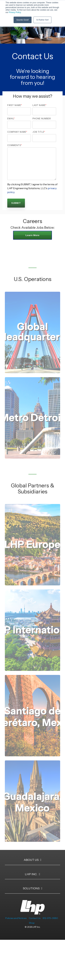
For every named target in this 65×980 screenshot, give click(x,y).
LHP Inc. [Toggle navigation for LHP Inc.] (31, 874)
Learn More (32, 235)
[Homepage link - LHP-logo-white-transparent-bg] (32, 913)
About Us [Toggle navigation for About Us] (31, 860)
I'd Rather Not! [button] (42, 20)
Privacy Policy (15, 12)
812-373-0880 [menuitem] (50, 918)
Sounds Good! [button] (23, 20)
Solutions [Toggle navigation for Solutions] (31, 888)
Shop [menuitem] (32, 923)
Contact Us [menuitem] (35, 918)
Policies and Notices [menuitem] (16, 918)
